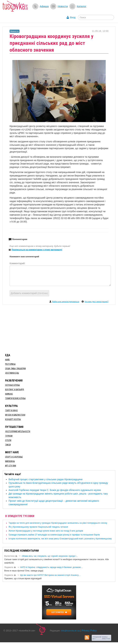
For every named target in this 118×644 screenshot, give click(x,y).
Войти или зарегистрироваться (66, 302)
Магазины (10, 461)
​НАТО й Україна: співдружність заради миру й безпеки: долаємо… (52, 567)
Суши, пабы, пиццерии (15, 369)
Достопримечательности (18, 431)
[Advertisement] (59, 328)
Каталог (81, 6)
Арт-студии (11, 466)
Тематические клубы (15, 398)
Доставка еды (12, 373)
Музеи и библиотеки (15, 415)
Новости (63, 6)
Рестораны (10, 364)
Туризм (9, 436)
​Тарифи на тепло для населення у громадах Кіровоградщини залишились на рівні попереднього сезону (58, 523)
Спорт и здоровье (14, 457)
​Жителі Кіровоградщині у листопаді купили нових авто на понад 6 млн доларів (46, 531)
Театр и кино (11, 410)
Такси (8, 445)
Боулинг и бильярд (15, 390)
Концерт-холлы (13, 419)
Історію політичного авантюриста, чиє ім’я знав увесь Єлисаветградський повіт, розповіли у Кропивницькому (60, 539)
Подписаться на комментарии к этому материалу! (37, 250)
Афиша (44, 6)
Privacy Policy (89, 631)
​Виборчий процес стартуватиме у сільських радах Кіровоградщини (46, 479)
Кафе (7, 360)
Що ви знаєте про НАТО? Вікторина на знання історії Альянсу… (50, 575)
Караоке (9, 394)
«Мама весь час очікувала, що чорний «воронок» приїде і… (50, 556)
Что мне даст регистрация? (96, 302)
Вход (73, 17)
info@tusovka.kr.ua (70, 631)
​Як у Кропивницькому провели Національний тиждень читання (38, 527)
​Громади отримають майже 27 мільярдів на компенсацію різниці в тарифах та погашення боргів (54, 535)
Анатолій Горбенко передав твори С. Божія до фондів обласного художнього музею (55, 490)
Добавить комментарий (29, 293)
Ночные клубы (12, 385)
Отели (8, 440)
